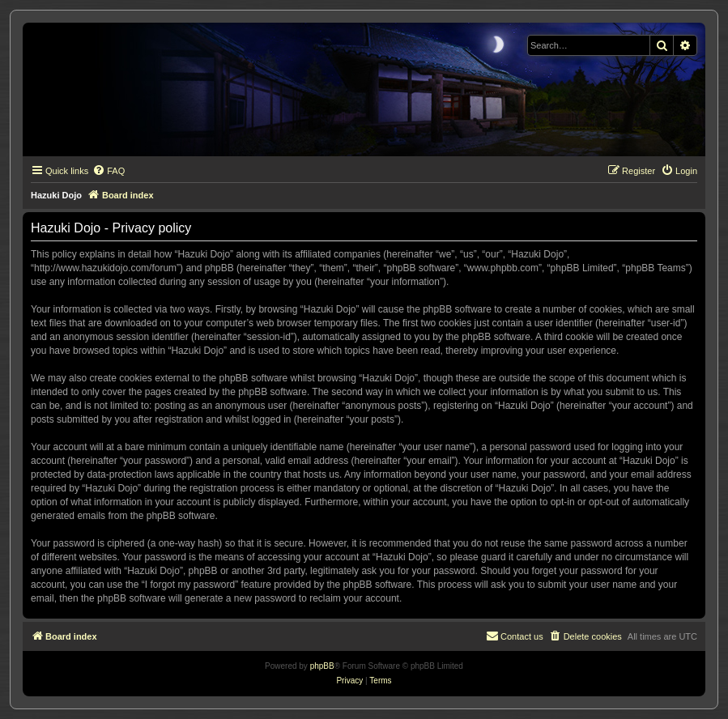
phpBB (322, 666)
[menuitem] (109, 171)
